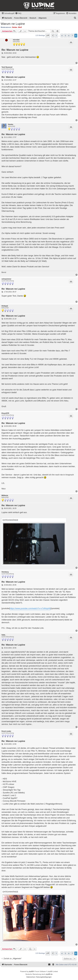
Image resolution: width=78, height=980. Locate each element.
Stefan (15, 27)
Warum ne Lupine (13, 24)
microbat (16, 40)
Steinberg (5, 572)
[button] (48, 36)
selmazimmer (6, 279)
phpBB (31, 972)
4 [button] (62, 36)
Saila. (4, 635)
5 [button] (65, 36)
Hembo (11, 124)
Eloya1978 (5, 413)
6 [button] (69, 36)
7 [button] (72, 36)
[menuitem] (18, 13)
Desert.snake (6, 731)
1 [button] (56, 36)
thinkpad (5, 306)
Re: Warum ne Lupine (15, 50)
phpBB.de (49, 974)
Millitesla (5, 496)
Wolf (20, 27)
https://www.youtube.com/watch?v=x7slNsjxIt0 (30, 608)
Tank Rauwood (7, 67)
